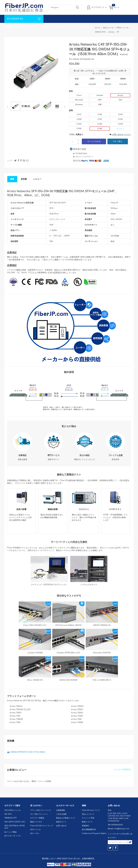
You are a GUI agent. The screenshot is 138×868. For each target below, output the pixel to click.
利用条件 (85, 826)
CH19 (120, 115)
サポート (33, 27)
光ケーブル (35, 833)
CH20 (79, 119)
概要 (12, 179)
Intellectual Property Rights (94, 833)
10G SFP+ (8, 814)
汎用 (100, 105)
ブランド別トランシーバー (41, 810)
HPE (100, 100)
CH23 (79, 124)
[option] (16, 107)
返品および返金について (66, 818)
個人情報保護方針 (89, 830)
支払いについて (88, 814)
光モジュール (35, 830)
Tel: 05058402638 (85, 27)
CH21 (100, 119)
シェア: (10, 161)
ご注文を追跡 (61, 814)
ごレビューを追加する (122, 769)
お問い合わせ (46, 27)
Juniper (100, 95)
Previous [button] (8, 107)
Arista (120, 95)
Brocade (79, 100)
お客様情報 (60, 810)
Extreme (79, 105)
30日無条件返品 (81, 153)
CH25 (120, 124)
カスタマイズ (20, 27)
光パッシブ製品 (10, 832)
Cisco (79, 95)
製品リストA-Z (36, 822)
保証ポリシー (61, 822)
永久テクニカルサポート (84, 157)
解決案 (9, 27)
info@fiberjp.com (122, 829)
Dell (120, 100)
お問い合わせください (120, 135)
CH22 (120, 119)
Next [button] (64, 107)
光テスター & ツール (12, 836)
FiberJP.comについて (64, 27)
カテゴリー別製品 (37, 818)
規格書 (24, 179)
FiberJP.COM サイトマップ (42, 826)
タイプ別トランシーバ (39, 814)
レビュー (37, 179)
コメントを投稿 (44, 781)
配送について (87, 822)
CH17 (79, 115)
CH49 (100, 129)
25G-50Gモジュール (12, 810)
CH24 (100, 124)
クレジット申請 (88, 818)
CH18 (100, 115)
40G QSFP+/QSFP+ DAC (15, 822)
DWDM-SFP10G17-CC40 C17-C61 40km (28, 752)
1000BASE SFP (10, 818)
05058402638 (117, 825)
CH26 (79, 129)
